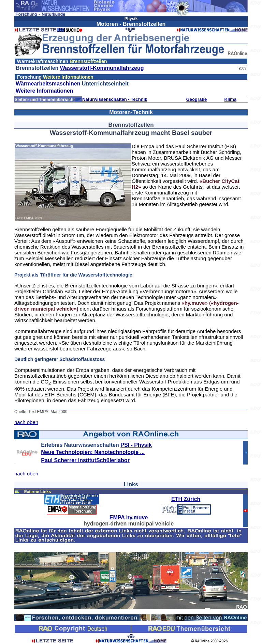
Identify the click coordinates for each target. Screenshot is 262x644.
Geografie (197, 99)
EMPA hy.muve (129, 517)
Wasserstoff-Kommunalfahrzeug (102, 68)
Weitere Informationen (45, 91)
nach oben (26, 422)
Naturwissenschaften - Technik (115, 99)
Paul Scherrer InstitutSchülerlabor (85, 460)
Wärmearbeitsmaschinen (48, 84)
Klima (230, 99)
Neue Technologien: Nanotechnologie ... (93, 452)
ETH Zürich (186, 499)
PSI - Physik (136, 445)
